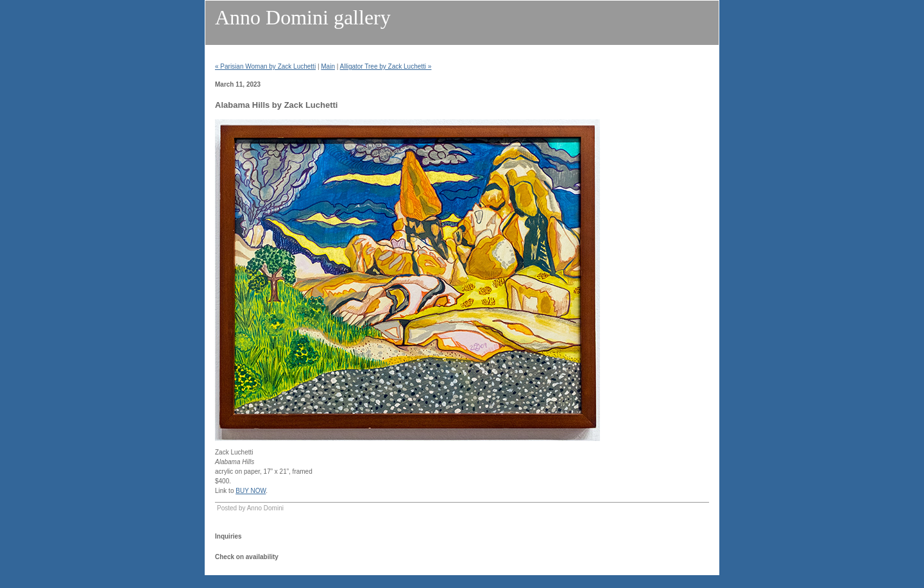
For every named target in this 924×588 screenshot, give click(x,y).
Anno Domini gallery (303, 17)
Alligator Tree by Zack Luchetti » (386, 66)
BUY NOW (251, 491)
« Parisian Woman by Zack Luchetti (265, 66)
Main (328, 66)
